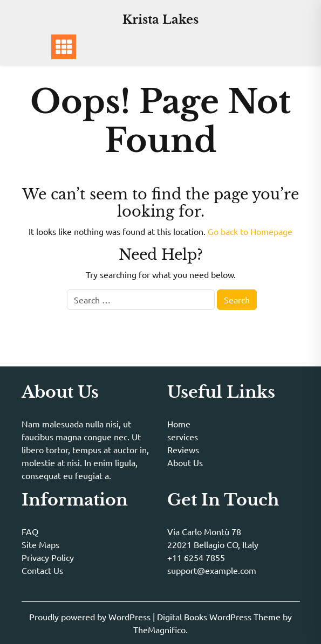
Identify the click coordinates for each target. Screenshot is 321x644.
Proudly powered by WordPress (91, 617)
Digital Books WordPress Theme (220, 617)
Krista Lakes (160, 20)
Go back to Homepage (250, 231)
